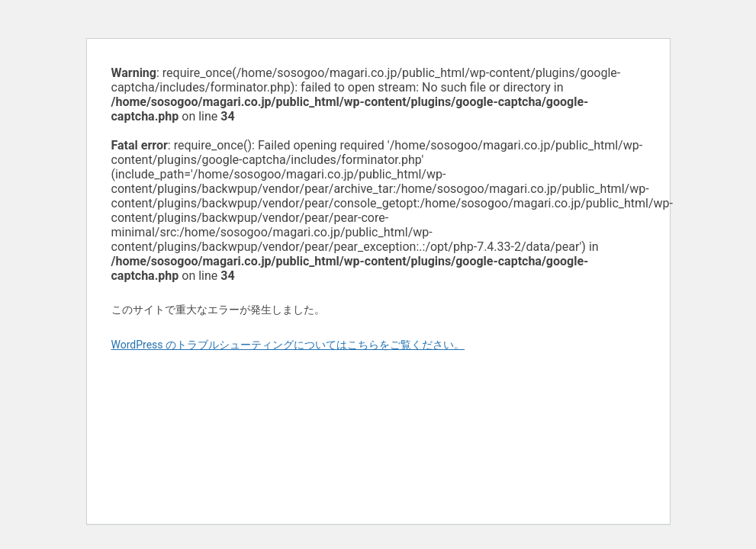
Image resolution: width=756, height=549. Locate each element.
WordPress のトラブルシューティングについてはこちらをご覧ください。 (288, 345)
